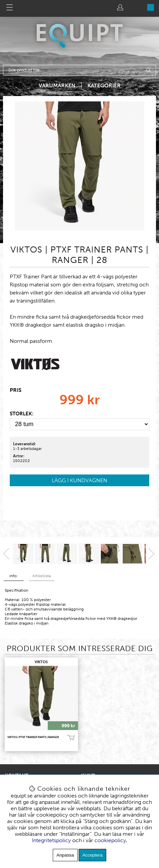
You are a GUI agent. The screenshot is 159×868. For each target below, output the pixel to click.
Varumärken (57, 85)
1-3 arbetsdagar (27, 449)
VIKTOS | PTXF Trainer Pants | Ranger (33, 737)
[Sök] (79, 70)
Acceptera (92, 855)
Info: (14, 576)
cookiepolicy (110, 840)
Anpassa (65, 855)
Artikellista (42, 576)
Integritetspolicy (51, 840)
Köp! (71, 738)
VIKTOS (41, 662)
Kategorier (104, 85)
